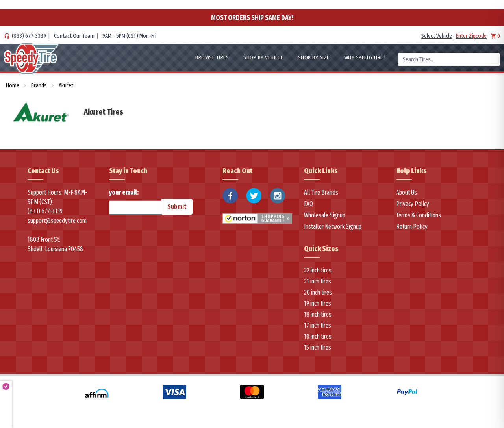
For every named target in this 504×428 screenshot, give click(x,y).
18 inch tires (318, 314)
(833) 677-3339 (29, 36)
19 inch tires (318, 303)
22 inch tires (318, 270)
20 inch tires (318, 292)
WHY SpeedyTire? (365, 57)
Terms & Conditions (419, 215)
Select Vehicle (437, 36)
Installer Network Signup (333, 227)
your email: (135, 202)
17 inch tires (318, 325)
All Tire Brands (321, 192)
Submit (177, 207)
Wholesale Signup (325, 215)
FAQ (309, 204)
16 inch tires (318, 336)
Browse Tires (212, 57)
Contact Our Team (74, 36)
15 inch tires (318, 347)
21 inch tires (318, 281)
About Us (407, 192)
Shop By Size (314, 57)
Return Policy (412, 227)
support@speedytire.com (57, 221)
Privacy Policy (413, 204)
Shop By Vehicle (263, 57)
